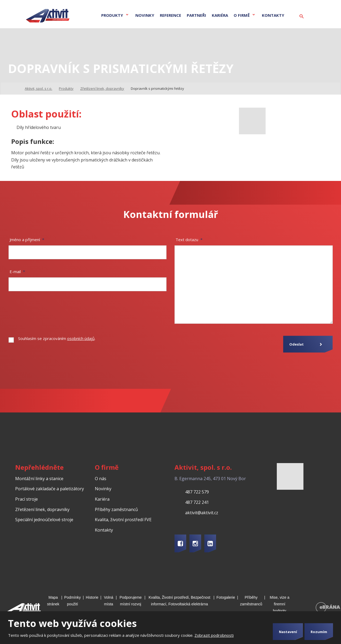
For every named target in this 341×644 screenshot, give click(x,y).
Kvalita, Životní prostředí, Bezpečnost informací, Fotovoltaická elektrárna (180, 601)
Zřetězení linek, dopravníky (42, 509)
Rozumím (319, 632)
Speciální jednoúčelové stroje (44, 520)
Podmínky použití (72, 601)
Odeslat (297, 344)
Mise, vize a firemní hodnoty (280, 604)
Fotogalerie (226, 597)
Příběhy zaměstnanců (116, 509)
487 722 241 (197, 502)
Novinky (145, 15)
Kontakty (273, 15)
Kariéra (220, 15)
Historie (92, 597)
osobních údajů (81, 338)
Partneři (196, 15)
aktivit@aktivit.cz (202, 513)
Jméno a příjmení (27, 240)
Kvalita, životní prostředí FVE (123, 520)
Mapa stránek (53, 601)
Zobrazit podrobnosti (214, 635)
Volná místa (109, 601)
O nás (101, 479)
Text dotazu (189, 240)
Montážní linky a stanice (39, 479)
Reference (170, 15)
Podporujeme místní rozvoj (131, 601)
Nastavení (288, 632)
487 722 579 (197, 492)
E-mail (17, 272)
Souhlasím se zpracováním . (57, 338)
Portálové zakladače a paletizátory (50, 489)
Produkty (112, 15)
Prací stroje (27, 499)
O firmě (242, 15)
